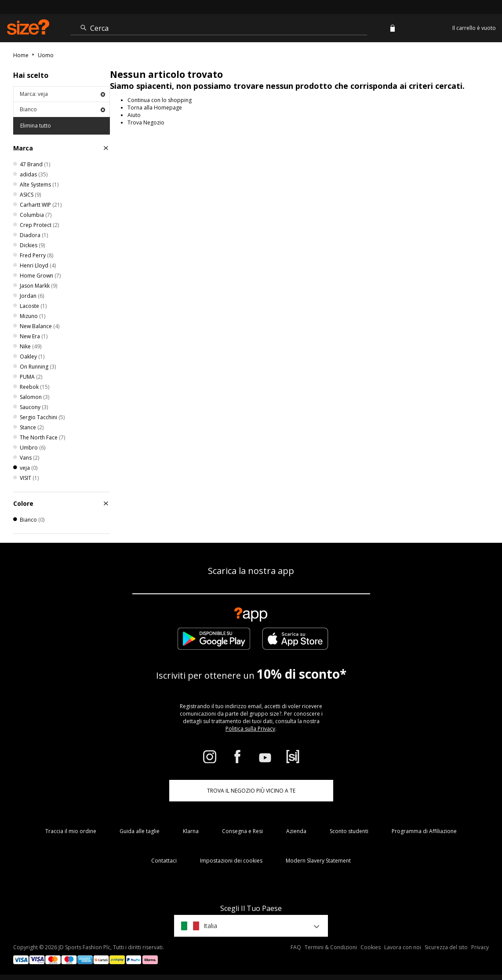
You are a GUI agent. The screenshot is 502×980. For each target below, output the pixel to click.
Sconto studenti (349, 831)
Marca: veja (62, 94)
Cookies (371, 947)
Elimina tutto (36, 126)
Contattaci (164, 861)
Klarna (191, 831)
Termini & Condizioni (331, 947)
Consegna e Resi (242, 831)
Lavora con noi (403, 947)
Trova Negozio (146, 122)
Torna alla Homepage (155, 108)
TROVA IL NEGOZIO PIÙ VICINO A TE (251, 791)
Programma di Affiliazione (424, 831)
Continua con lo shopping (160, 100)
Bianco (62, 109)
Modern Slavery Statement (318, 861)
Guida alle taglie (140, 831)
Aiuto (134, 115)
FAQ (296, 947)
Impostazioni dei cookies (231, 861)
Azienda (296, 831)
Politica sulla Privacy (250, 729)
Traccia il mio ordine (71, 831)
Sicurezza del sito (446, 947)
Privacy (480, 947)
